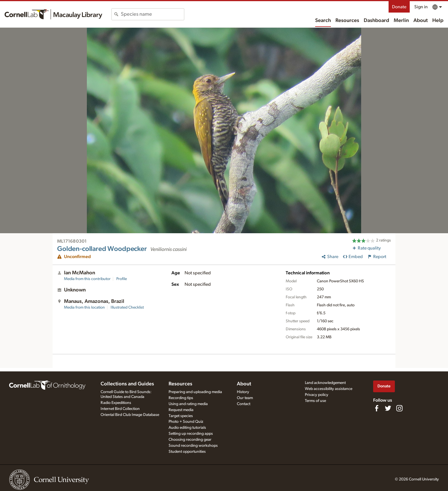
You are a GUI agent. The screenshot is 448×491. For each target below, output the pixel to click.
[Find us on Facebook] (377, 408)
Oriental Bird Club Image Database (130, 415)
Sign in (421, 7)
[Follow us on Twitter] (388, 408)
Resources (347, 21)
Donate (399, 7)
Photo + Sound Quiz (186, 422)
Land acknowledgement (325, 383)
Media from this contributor (87, 279)
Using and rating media (188, 404)
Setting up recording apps (191, 434)
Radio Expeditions (116, 403)
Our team (245, 398)
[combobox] (152, 14)
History (243, 392)
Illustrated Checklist (127, 307)
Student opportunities (187, 452)
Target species (181, 416)
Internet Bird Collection (120, 409)
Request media (181, 410)
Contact (244, 404)
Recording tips (181, 398)
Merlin (401, 21)
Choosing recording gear (190, 440)
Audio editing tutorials (187, 428)
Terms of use (315, 401)
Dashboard (376, 21)
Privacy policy (317, 395)
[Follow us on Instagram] (399, 408)
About (421, 21)
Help (438, 21)
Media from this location (84, 307)
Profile (122, 279)
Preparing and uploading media (195, 392)
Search (323, 21)
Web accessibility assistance (329, 389)
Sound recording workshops (193, 446)
